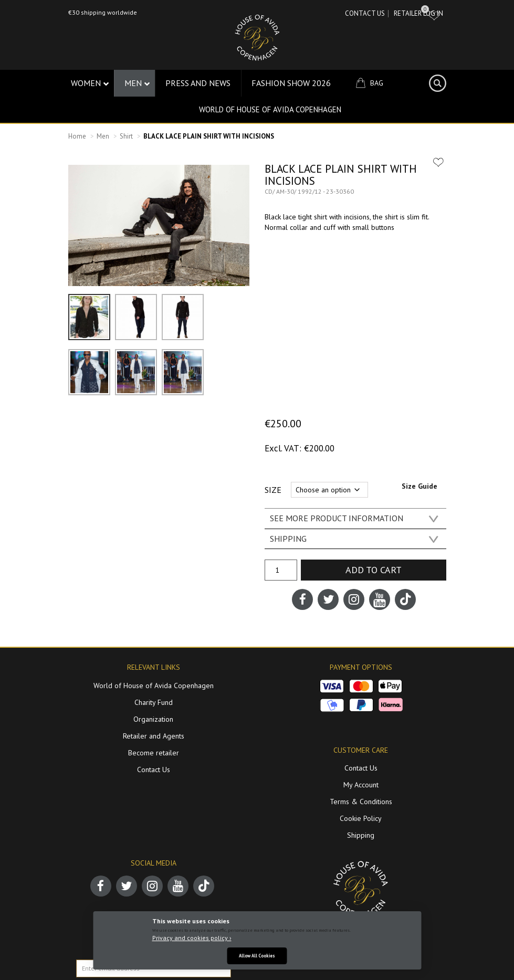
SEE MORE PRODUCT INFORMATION (337, 518)
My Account (361, 785)
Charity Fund (154, 702)
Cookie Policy (361, 818)
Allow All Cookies (257, 956)
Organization (153, 719)
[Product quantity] (281, 570)
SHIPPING (288, 539)
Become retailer (154, 753)
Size (273, 490)
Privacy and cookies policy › (192, 938)
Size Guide (419, 486)
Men (103, 136)
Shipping (361, 835)
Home (77, 136)
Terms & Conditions (361, 802)
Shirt (126, 136)
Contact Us (365, 13)
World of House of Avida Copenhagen (270, 109)
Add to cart (374, 570)
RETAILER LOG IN (418, 13)
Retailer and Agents (154, 736)
